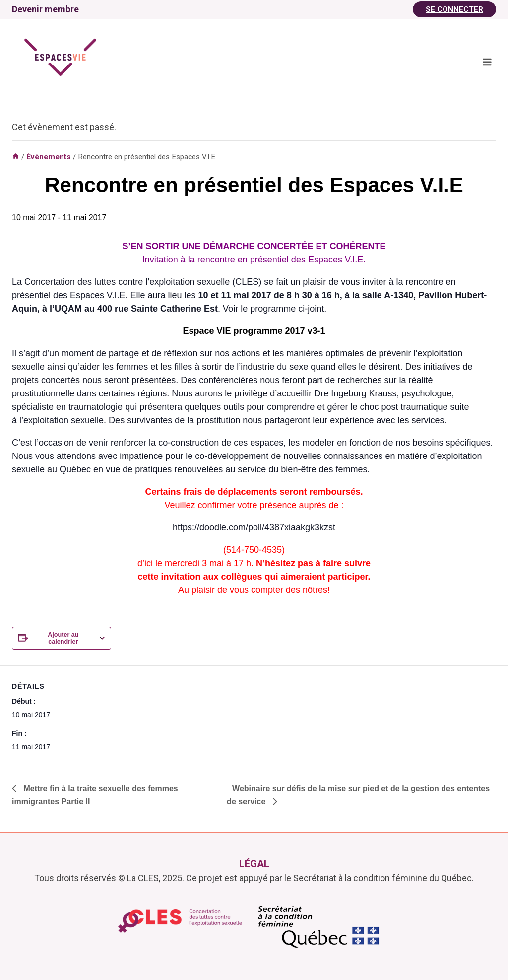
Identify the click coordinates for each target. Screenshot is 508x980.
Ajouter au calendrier (63, 638)
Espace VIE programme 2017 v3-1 (254, 331)
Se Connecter (454, 9)
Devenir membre (45, 9)
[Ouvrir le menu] (487, 62)
